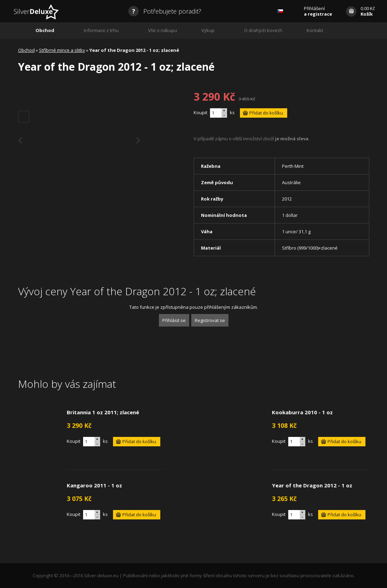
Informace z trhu (101, 30)
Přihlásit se (174, 320)
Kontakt (315, 30)
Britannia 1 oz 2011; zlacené (103, 412)
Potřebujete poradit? (165, 11)
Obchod (45, 30)
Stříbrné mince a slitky (62, 50)
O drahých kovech (263, 30)
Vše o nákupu (163, 30)
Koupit (200, 112)
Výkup (208, 30)
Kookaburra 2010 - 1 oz (302, 412)
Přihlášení (318, 11)
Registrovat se (210, 320)
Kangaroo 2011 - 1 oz (94, 485)
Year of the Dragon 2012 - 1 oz (312, 485)
